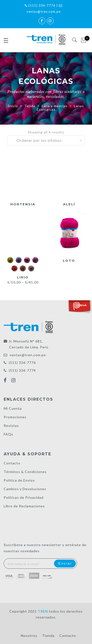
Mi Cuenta (13, 408)
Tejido (30, 106)
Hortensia (23, 204)
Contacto (12, 463)
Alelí (69, 204)
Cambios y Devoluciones (25, 489)
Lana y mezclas (55, 106)
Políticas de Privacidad (24, 497)
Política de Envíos (19, 480)
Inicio (13, 106)
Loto (69, 261)
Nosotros (29, 636)
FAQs (8, 434)
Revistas (11, 426)
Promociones (15, 417)
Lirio (23, 277)
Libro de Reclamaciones (24, 506)
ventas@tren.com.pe (28, 355)
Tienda (48, 636)
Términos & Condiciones (25, 472)
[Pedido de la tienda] (46, 140)
